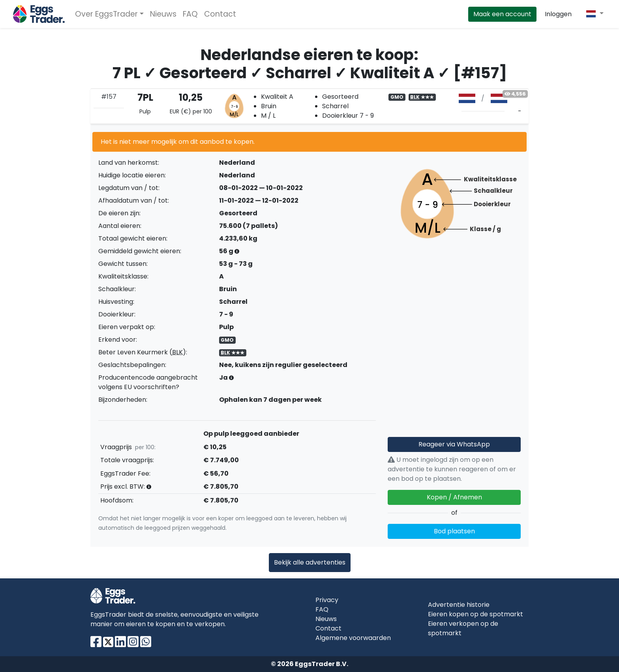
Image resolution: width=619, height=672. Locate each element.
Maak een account (502, 14)
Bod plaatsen (454, 531)
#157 (109, 97)
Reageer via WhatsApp (454, 444)
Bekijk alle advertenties (310, 562)
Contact (220, 14)
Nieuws (163, 14)
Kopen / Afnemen (454, 497)
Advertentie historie (459, 605)
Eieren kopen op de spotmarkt (476, 614)
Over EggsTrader (106, 14)
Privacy (327, 600)
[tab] (309, 106)
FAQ (190, 14)
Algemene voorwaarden (353, 638)
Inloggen (558, 14)
